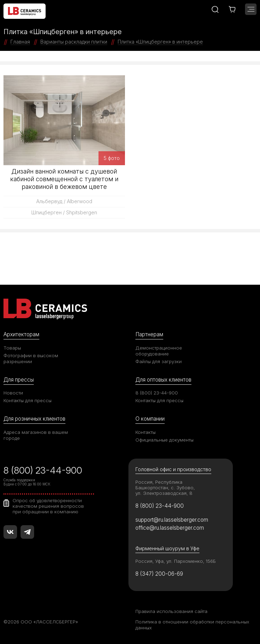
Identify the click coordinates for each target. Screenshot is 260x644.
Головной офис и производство (173, 469)
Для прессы (19, 380)
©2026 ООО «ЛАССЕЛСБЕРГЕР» (41, 622)
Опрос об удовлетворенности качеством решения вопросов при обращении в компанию (48, 506)
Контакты (145, 432)
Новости (13, 393)
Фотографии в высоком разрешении (31, 358)
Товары (12, 348)
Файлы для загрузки (159, 361)
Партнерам (149, 334)
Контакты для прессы (27, 400)
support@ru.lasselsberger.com (172, 520)
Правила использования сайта (171, 611)
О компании (150, 419)
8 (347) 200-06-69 (159, 574)
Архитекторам (21, 334)
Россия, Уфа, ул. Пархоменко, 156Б (176, 561)
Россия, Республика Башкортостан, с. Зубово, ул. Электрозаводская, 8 (165, 488)
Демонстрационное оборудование (159, 351)
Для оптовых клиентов (163, 380)
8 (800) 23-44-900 (157, 393)
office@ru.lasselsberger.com (170, 528)
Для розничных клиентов (34, 419)
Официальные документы (164, 440)
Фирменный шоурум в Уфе (167, 548)
